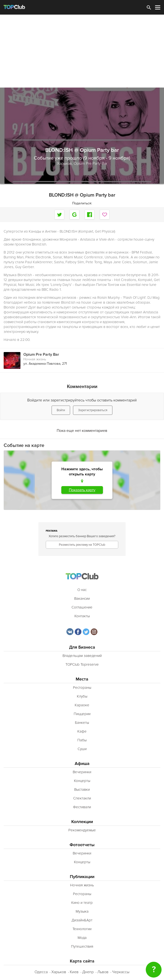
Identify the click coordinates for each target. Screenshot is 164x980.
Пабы (82, 740)
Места (82, 679)
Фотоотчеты (82, 845)
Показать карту (82, 490)
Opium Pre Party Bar (91, 163)
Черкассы (121, 972)
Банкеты (82, 723)
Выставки (82, 789)
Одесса (41, 972)
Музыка (82, 911)
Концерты (82, 781)
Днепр (88, 972)
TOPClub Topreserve (82, 664)
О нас (82, 590)
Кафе (82, 731)
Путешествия (82, 946)
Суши (82, 749)
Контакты (82, 616)
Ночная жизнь (35, 359)
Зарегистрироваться (93, 410)
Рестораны (82, 688)
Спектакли (82, 798)
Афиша (82, 764)
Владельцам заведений (82, 656)
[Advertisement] (82, 51)
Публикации (82, 877)
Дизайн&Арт (82, 920)
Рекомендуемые (82, 830)
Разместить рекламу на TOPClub (82, 545)
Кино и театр (82, 903)
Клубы (82, 696)
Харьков (59, 972)
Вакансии (82, 599)
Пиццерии (82, 714)
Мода (82, 938)
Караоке (82, 705)
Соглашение (82, 607)
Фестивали (82, 807)
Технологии (82, 929)
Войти (61, 410)
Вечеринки (82, 772)
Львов (103, 972)
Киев (74, 972)
